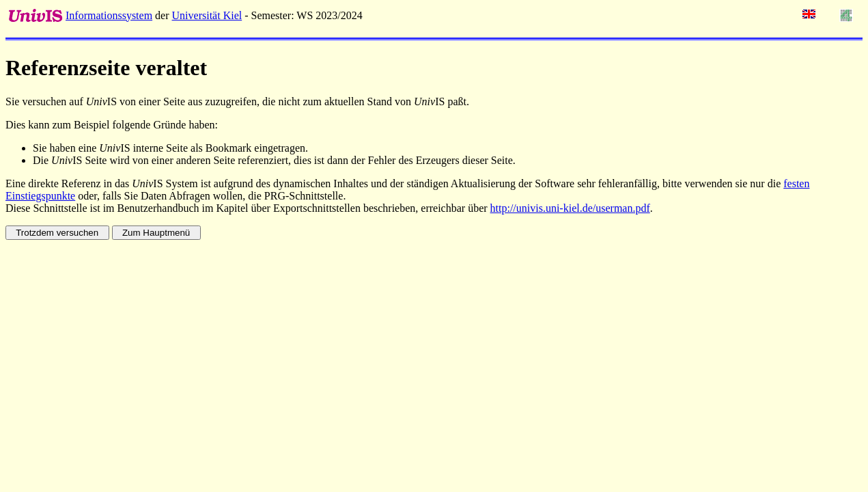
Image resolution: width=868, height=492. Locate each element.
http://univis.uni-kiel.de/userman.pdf (570, 208)
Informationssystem (109, 15)
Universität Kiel (207, 15)
